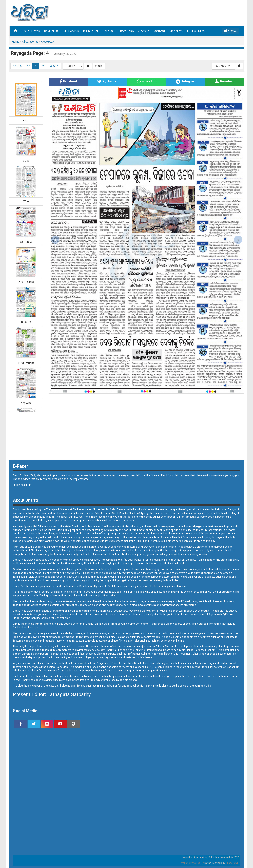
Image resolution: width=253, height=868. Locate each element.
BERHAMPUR (71, 31)
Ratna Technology (215, 863)
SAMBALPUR (52, 31)
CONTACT (159, 31)
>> (43, 66)
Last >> (54, 66)
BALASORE (109, 31)
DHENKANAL (91, 31)
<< (28, 66)
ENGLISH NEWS (196, 31)
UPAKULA (144, 31)
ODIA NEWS (176, 31)
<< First (17, 66)
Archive (231, 31)
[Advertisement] (165, 12)
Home (16, 42)
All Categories (30, 42)
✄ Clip (99, 66)
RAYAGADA (127, 31)
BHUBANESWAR (30, 31)
